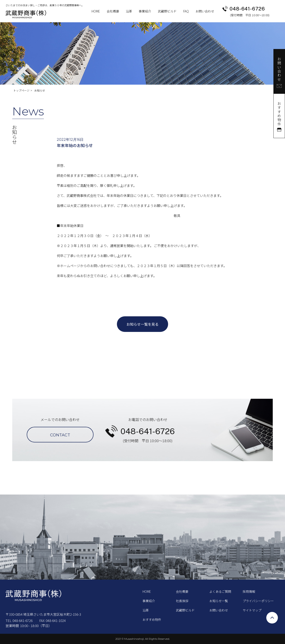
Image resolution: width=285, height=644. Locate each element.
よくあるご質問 (220, 591)
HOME (96, 11)
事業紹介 (145, 11)
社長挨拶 (182, 601)
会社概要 (113, 11)
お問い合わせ (205, 11)
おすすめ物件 (152, 619)
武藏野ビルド (167, 11)
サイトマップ (252, 610)
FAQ (186, 11)
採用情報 (249, 591)
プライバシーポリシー (258, 601)
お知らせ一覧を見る (142, 324)
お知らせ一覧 (219, 601)
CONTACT (60, 435)
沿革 (129, 11)
